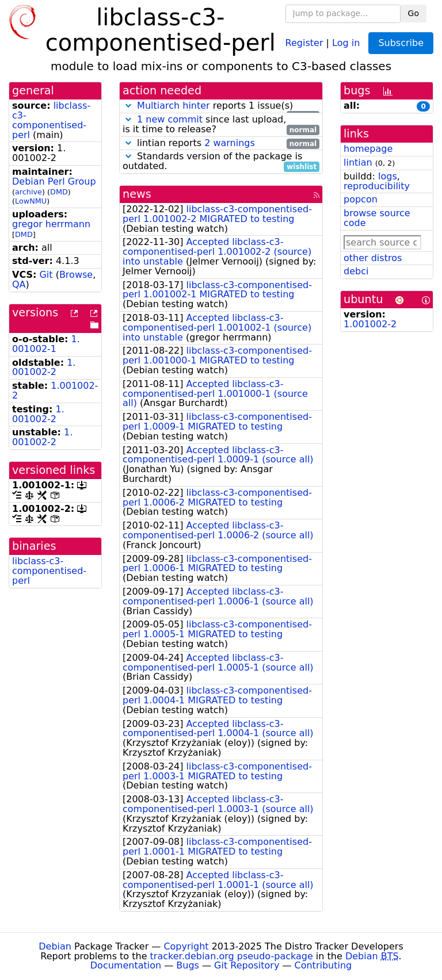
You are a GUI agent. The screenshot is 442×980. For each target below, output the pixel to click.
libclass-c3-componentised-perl (51, 120)
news (137, 194)
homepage (368, 149)
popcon (361, 199)
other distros (373, 258)
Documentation (126, 965)
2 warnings (230, 143)
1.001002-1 (46, 344)
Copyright (186, 946)
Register (304, 42)
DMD (59, 192)
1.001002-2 (44, 367)
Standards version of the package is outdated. (221, 162)
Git (46, 275)
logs (388, 176)
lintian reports (221, 143)
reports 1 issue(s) (221, 106)
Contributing (323, 965)
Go (414, 13)
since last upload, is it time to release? (221, 125)
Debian (55, 946)
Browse (76, 275)
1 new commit (170, 119)
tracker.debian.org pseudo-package (232, 956)
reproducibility (377, 186)
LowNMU (31, 201)
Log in (346, 42)
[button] (128, 106)
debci (356, 271)
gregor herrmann (51, 224)
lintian (358, 162)
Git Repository (247, 965)
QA (19, 284)
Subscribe (401, 43)
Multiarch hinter (174, 106)
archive (28, 192)
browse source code (377, 218)
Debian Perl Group (54, 181)
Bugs (188, 965)
